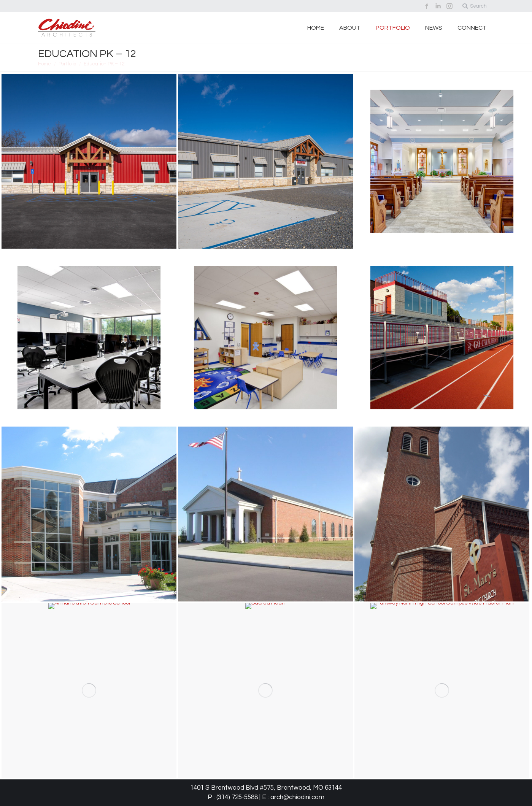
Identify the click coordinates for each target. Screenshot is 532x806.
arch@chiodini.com (297, 797)
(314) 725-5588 (237, 797)
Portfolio (67, 64)
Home (44, 64)
